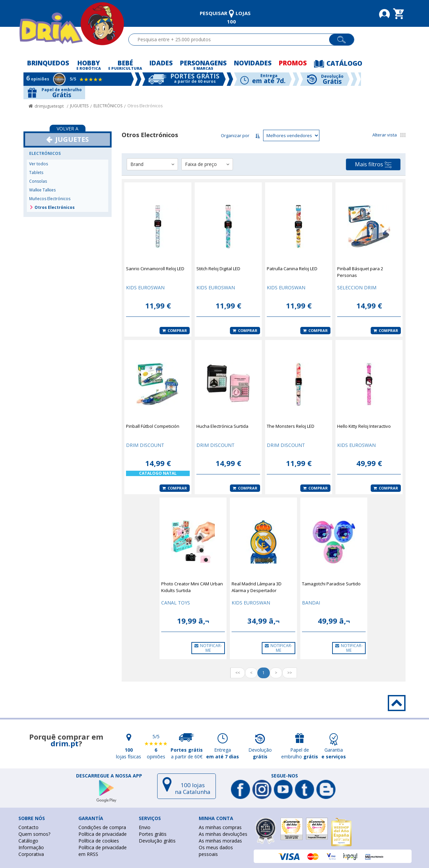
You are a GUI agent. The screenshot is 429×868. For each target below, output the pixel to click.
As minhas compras (220, 827)
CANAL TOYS (176, 603)
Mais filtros (373, 164)
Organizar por (235, 135)
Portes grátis (153, 834)
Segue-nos (285, 776)
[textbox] (232, 40)
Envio (145, 827)
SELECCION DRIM (357, 287)
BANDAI (311, 603)
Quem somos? (34, 834)
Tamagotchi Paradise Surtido (331, 584)
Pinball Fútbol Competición (153, 426)
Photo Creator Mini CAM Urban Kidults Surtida (192, 587)
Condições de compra (102, 827)
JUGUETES (79, 106)
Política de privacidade (103, 834)
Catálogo (28, 841)
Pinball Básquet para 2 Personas (360, 272)
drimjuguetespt (49, 106)
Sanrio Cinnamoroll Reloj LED (155, 269)
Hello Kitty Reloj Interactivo (364, 426)
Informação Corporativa (31, 851)
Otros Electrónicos (145, 106)
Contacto (28, 827)
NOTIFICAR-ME (208, 648)
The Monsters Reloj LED (291, 426)
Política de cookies (99, 841)
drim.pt (65, 743)
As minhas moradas (220, 841)
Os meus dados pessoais (216, 851)
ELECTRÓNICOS (108, 106)
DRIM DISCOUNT (145, 445)
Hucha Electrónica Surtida (222, 426)
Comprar (175, 330)
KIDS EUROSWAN (145, 287)
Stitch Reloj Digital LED (218, 269)
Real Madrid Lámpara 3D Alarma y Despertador (257, 587)
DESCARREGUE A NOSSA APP (109, 776)
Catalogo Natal (158, 473)
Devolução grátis (157, 841)
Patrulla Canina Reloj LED (292, 269)
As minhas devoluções (223, 834)
